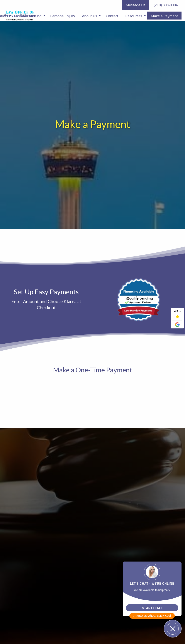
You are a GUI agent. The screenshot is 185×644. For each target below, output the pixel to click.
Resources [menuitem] (134, 16)
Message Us (136, 5)
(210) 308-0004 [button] (166, 5)
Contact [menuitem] (112, 16)
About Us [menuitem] (89, 16)
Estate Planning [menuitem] (29, 16)
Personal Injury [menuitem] (63, 16)
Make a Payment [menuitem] (164, 16)
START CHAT (152, 608)
